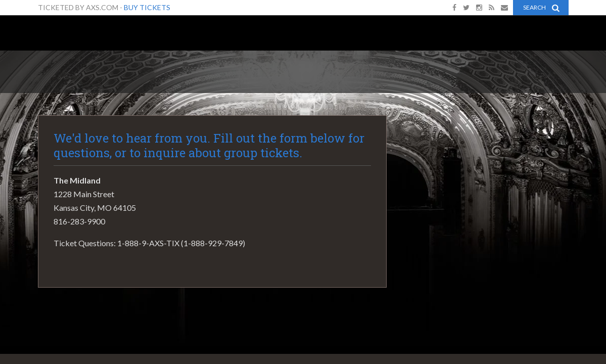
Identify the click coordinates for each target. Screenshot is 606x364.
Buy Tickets (147, 7)
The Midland (78, 36)
